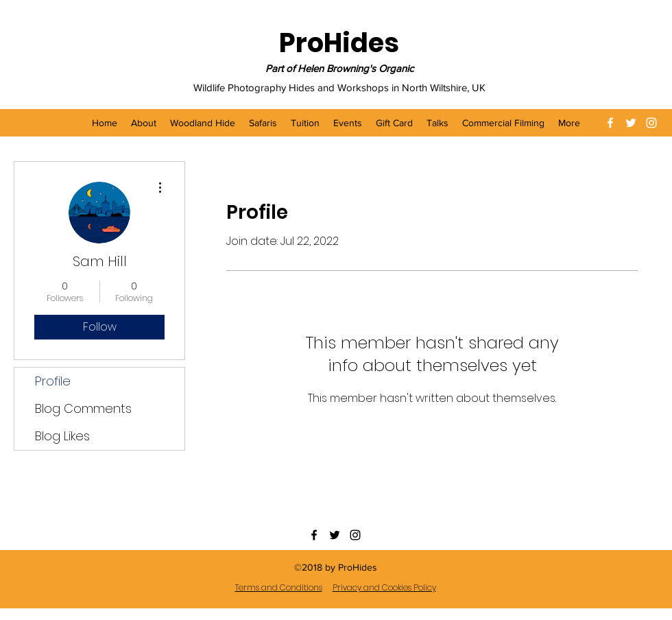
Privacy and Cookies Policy (384, 587)
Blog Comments (83, 408)
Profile (53, 381)
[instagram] (651, 123)
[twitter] (631, 123)
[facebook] (610, 123)
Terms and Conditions (279, 587)
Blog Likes (62, 436)
